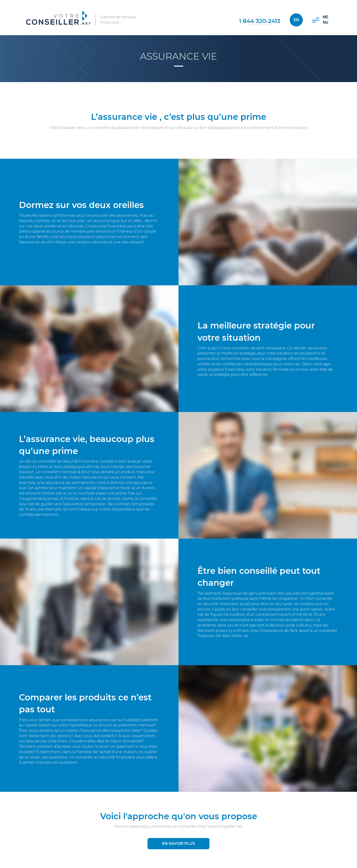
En (296, 20)
